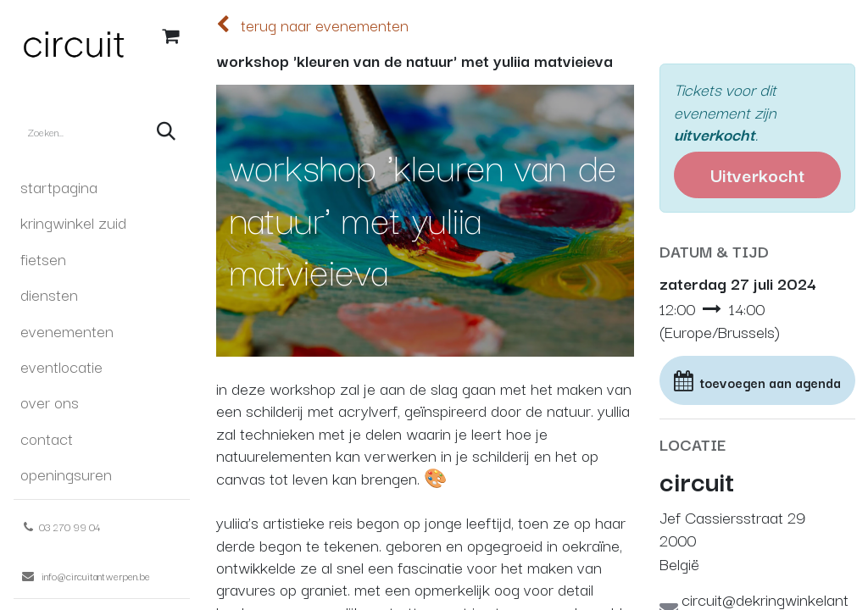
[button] (757, 381)
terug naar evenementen (312, 25)
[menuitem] (102, 186)
